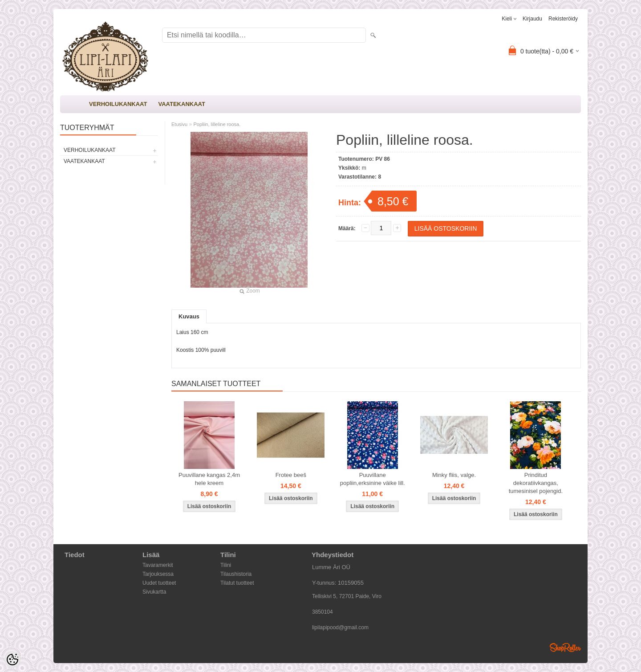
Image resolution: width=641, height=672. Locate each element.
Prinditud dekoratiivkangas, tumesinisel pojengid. (536, 483)
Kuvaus (189, 316)
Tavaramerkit (158, 565)
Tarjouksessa (158, 574)
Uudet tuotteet (159, 583)
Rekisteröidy (563, 19)
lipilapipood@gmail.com (340, 627)
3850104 (323, 612)
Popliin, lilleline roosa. (217, 124)
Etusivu (179, 124)
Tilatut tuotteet (237, 583)
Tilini (226, 565)
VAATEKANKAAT (181, 104)
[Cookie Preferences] (12, 660)
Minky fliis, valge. (454, 475)
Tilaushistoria (236, 574)
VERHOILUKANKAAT (118, 104)
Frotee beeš (291, 475)
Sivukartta (154, 592)
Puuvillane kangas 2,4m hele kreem (209, 479)
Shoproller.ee (565, 648)
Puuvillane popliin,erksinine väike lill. (373, 479)
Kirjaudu (532, 19)
